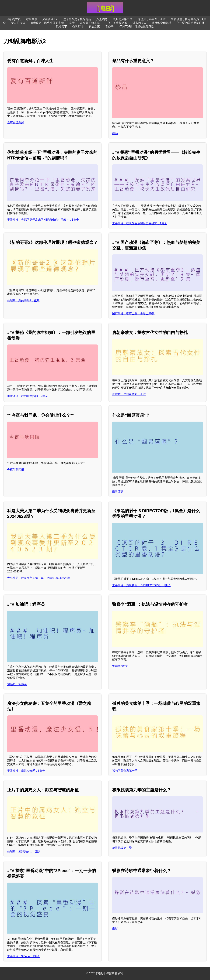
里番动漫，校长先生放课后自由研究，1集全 (140, 223)
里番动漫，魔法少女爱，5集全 (26, 771)
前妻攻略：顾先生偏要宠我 (47, 23)
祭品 (115, 133)
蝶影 (115, 929)
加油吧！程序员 (17, 684)
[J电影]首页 (14, 19)
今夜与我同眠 (16, 469)
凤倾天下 (61, 27)
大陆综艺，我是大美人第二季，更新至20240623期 (39, 578)
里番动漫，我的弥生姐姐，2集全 (28, 396)
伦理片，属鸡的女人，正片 (24, 851)
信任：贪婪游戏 (117, 23)
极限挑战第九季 (122, 848)
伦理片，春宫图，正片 (152, 19)
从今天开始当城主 (91, 23)
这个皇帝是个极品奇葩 (77, 19)
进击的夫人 (139, 23)
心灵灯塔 (78, 27)
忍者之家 (94, 27)
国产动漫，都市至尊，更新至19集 (133, 313)
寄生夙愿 (31, 19)
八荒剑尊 (102, 19)
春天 (72, 23)
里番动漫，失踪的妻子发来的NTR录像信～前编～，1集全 (43, 220)
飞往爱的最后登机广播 (191, 23)
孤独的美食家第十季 (125, 771)
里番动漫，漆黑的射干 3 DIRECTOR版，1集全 (141, 585)
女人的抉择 (18, 23)
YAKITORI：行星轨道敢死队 (136, 27)
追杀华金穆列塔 (162, 23)
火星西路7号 (50, 19)
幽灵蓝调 (118, 492)
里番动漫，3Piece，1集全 (23, 956)
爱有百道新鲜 (16, 122)
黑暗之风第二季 (123, 19)
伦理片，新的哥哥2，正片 (23, 300)
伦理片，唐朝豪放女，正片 (129, 394)
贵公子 (109, 27)
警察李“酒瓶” (120, 666)
